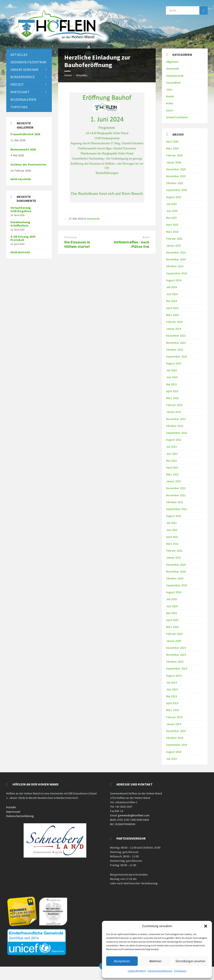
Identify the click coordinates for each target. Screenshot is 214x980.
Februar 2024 (174, 322)
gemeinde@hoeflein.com (134, 815)
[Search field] (187, 10)
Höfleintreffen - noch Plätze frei (132, 244)
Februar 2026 (174, 155)
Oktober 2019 (175, 662)
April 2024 (172, 308)
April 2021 (172, 537)
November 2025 (176, 176)
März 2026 (172, 148)
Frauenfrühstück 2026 (25, 134)
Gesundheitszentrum (28, 62)
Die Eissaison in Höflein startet (77, 244)
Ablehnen (155, 961)
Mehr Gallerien (21, 179)
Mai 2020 (171, 613)
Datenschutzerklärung (160, 971)
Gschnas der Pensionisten (28, 164)
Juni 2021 (172, 530)
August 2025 (174, 197)
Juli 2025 (171, 204)
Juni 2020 (172, 606)
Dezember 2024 (176, 252)
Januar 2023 (174, 412)
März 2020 (172, 627)
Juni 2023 (172, 377)
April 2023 (172, 391)
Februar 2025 (174, 239)
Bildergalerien (23, 99)
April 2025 (172, 225)
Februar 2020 (174, 634)
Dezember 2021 (176, 488)
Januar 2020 (174, 641)
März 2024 (172, 315)
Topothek (19, 107)
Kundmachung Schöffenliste (20, 224)
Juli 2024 (171, 287)
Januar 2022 (174, 481)
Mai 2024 (171, 301)
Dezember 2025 (176, 169)
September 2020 (177, 585)
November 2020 (176, 571)
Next (146, 237)
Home (68, 75)
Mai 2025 (171, 218)
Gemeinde (93, 219)
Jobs (169, 89)
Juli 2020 (171, 599)
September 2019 (177, 668)
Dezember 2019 (176, 648)
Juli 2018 (171, 759)
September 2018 (177, 745)
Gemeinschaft (175, 76)
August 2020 (174, 592)
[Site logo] (59, 43)
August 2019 (174, 676)
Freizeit (17, 84)
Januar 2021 (174, 557)
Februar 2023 (174, 405)
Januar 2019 (174, 724)
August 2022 (174, 440)
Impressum (180, 971)
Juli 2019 (171, 682)
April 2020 (172, 620)
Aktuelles (82, 75)
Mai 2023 (171, 384)
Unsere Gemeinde (25, 70)
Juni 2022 (172, 454)
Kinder (170, 96)
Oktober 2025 (175, 183)
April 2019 (172, 703)
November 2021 (176, 495)
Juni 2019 (172, 689)
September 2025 (177, 190)
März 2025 (172, 232)
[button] (206, 926)
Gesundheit (173, 83)
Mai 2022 (171, 461)
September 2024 (177, 273)
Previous (71, 237)
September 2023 (177, 356)
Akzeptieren (122, 961)
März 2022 (172, 474)
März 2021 (172, 544)
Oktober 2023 (175, 350)
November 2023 (176, 343)
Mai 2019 (171, 696)
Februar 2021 (174, 551)
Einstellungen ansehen (190, 961)
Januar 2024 (174, 329)
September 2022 (177, 433)
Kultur (170, 103)
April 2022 (172, 467)
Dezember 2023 (176, 336)
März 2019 (172, 710)
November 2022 (176, 419)
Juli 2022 (171, 447)
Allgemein (172, 62)
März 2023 (172, 398)
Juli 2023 (171, 370)
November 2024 (176, 259)
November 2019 (176, 655)
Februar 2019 (174, 717)
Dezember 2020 (176, 565)
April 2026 (172, 141)
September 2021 (177, 509)
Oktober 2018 (175, 738)
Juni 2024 (172, 294)
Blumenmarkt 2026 (23, 149)
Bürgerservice (23, 77)
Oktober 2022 (175, 426)
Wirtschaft (20, 92)
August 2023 (174, 363)
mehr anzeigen (20, 252)
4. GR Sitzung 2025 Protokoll (23, 238)
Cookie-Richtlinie (137, 971)
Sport (170, 110)
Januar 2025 (174, 246)
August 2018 (174, 752)
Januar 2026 (174, 162)
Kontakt (11, 807)
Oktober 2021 (175, 502)
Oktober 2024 (175, 266)
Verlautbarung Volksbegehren (21, 209)
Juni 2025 (172, 211)
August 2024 (174, 280)
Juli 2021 (171, 523)
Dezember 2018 (176, 731)
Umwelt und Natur (177, 117)
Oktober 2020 (175, 578)
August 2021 (174, 516)
